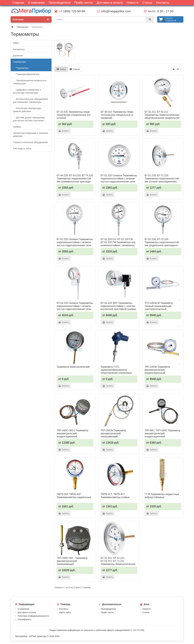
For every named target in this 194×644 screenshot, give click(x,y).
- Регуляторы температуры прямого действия (27, 110)
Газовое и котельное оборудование (30, 142)
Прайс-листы (107, 612)
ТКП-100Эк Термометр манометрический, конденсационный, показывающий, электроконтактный (157, 373)
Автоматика (19, 49)
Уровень (17, 127)
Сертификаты (24, 619)
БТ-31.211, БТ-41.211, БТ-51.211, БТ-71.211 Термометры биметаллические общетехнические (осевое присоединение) (118, 564)
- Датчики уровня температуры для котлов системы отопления (29, 119)
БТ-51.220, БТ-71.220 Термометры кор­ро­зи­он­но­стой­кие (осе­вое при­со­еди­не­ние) (162, 179)
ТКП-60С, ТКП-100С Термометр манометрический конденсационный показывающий (162, 435)
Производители (108, 609)
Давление (18, 56)
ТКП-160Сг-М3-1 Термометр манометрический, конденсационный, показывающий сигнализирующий (72, 436)
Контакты (64, 609)
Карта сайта (65, 612)
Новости (147, 609)
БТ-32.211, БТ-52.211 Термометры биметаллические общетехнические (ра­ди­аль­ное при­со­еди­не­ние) (162, 116)
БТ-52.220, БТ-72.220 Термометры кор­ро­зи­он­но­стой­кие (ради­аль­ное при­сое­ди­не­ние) (162, 244)
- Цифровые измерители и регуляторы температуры (27, 91)
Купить (64, 131)
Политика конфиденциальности (33, 616)
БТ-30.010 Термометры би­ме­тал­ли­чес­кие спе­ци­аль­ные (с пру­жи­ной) (117, 115)
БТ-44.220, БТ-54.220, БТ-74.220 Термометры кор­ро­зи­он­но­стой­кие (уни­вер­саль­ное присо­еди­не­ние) (75, 180)
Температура (22, 27)
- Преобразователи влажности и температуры (30, 82)
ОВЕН (16, 43)
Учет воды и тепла (22, 149)
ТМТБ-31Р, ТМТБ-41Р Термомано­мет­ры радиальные (74, 496)
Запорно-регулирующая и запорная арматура (31, 135)
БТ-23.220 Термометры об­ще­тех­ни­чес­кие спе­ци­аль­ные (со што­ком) (74, 115)
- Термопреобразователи (26, 74)
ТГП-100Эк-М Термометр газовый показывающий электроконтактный (159, 306)
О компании (23, 609)
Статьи (146, 612)
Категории (31, 19)
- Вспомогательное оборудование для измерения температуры (30, 101)
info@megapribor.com (114, 11)
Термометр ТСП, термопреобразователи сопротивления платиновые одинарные (116, 371)
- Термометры (21, 68)
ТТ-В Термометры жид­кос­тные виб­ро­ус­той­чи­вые (162, 496)
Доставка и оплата (27, 612)
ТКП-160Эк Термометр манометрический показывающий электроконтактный (113, 435)
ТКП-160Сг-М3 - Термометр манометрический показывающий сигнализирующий (72, 563)
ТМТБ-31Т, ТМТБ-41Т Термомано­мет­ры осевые (115, 496)
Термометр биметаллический (73, 367)
